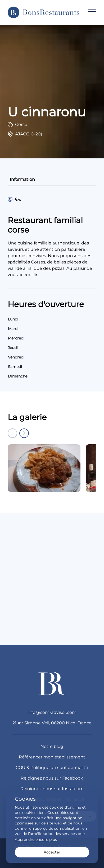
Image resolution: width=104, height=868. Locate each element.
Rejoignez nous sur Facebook (52, 778)
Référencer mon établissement (52, 757)
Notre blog (52, 746)
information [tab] (22, 179)
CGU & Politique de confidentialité (52, 768)
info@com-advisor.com (52, 712)
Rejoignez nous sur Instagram (52, 789)
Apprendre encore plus (36, 839)
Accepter (52, 852)
